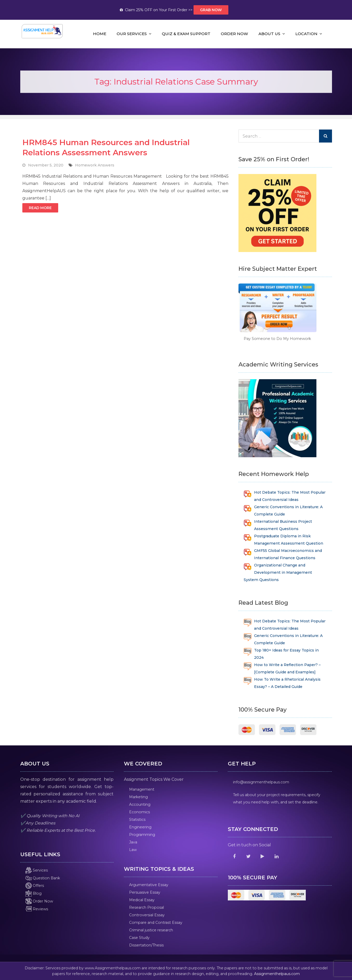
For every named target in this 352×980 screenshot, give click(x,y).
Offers (35, 886)
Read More (40, 208)
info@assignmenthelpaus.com (261, 782)
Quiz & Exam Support (186, 34)
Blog (34, 893)
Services (37, 870)
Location (306, 34)
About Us (269, 34)
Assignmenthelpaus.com (277, 974)
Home (100, 34)
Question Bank (43, 878)
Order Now (234, 34)
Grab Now (211, 10)
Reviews (37, 909)
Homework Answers (95, 165)
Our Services (132, 34)
